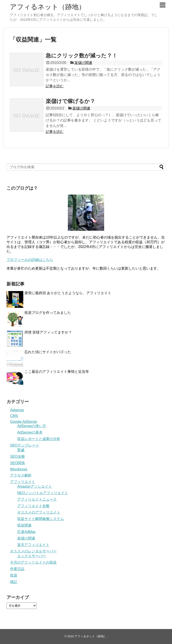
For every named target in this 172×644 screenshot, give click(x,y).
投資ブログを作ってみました (48, 313)
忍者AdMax (26, 532)
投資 (14, 575)
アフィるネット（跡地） (48, 7)
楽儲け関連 (83, 63)
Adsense (17, 410)
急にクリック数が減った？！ (82, 56)
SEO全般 (17, 456)
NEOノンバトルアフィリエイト (43, 493)
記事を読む (55, 86)
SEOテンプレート (25, 445)
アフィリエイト (23, 482)
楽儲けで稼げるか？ (70, 101)
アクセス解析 (21, 475)
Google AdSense (24, 422)
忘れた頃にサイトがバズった (48, 352)
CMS (14, 416)
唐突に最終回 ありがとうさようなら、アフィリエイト (68, 293)
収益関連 (24, 525)
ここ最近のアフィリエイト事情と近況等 (57, 372)
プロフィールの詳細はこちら (30, 260)
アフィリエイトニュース (37, 499)
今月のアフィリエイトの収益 (33, 562)
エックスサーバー (32, 556)
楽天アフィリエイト (33, 545)
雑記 (14, 582)
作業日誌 (17, 569)
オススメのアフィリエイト (39, 512)
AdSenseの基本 (30, 432)
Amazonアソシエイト (35, 486)
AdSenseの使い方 (32, 426)
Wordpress (19, 469)
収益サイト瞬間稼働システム (41, 519)
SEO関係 (17, 463)
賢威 (21, 450)
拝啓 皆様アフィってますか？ (48, 332)
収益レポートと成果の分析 (39, 439)
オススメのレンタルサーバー (33, 551)
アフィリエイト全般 (33, 506)
